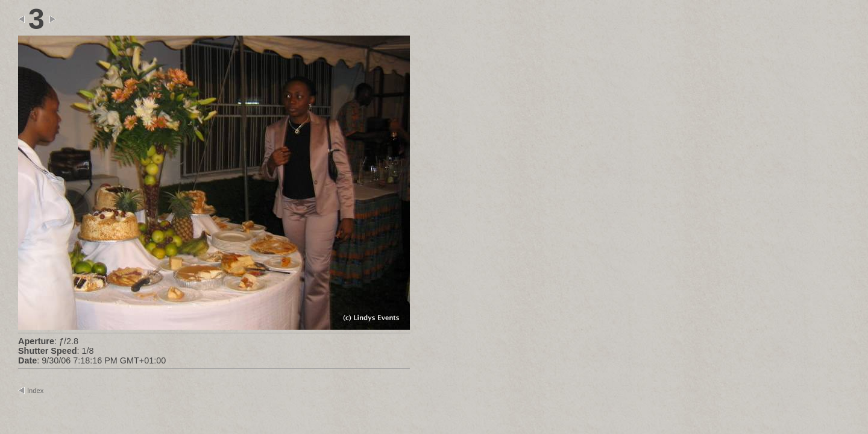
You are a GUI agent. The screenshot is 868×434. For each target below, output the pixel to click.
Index (35, 391)
